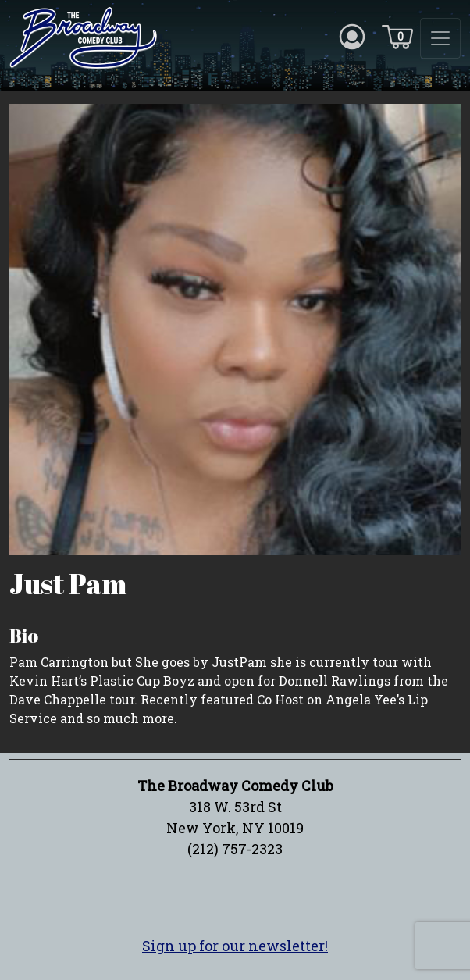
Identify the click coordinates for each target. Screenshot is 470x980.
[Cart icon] (397, 36)
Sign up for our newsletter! (235, 946)
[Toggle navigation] (440, 38)
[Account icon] (352, 36)
